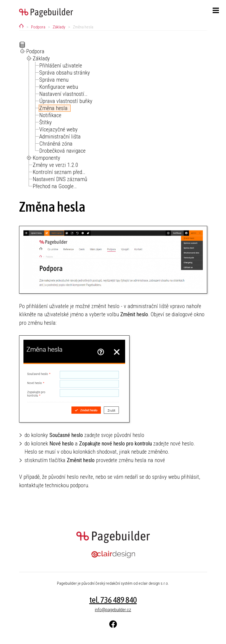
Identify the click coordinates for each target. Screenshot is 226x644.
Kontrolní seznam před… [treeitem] (59, 172)
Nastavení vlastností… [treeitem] (63, 94)
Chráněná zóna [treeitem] (56, 144)
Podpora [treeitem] (35, 51)
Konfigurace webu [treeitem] (59, 87)
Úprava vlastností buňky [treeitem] (66, 101)
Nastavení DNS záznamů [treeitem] (60, 179)
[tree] (113, 116)
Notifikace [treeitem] (50, 115)
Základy (59, 27)
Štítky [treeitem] (46, 122)
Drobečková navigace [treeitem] (62, 151)
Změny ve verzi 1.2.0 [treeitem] (55, 165)
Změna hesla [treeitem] (53, 108)
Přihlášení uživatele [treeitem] (61, 66)
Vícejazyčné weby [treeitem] (58, 129)
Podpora (38, 27)
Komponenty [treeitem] (46, 158)
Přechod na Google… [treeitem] (55, 186)
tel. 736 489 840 (113, 600)
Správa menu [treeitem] (54, 80)
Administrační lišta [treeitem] (60, 137)
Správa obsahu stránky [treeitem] (65, 73)
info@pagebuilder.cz (113, 610)
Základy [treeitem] (41, 58)
